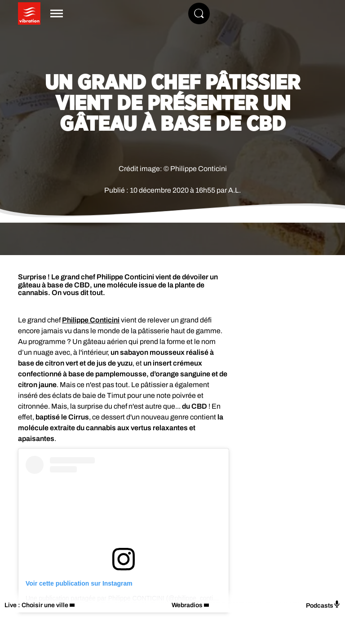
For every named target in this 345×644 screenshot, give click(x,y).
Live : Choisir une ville (36, 605)
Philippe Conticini (91, 320)
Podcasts (323, 605)
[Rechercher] (199, 13)
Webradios (187, 605)
